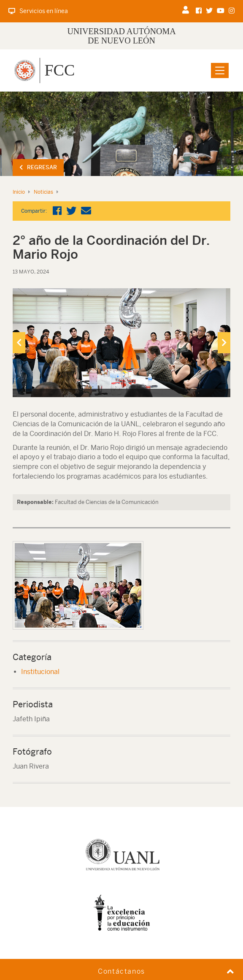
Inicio (19, 192)
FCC (59, 70)
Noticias (43, 192)
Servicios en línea (38, 11)
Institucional (40, 672)
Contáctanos (121, 971)
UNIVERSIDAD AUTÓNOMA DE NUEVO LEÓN (121, 36)
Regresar (38, 167)
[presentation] (19, 343)
